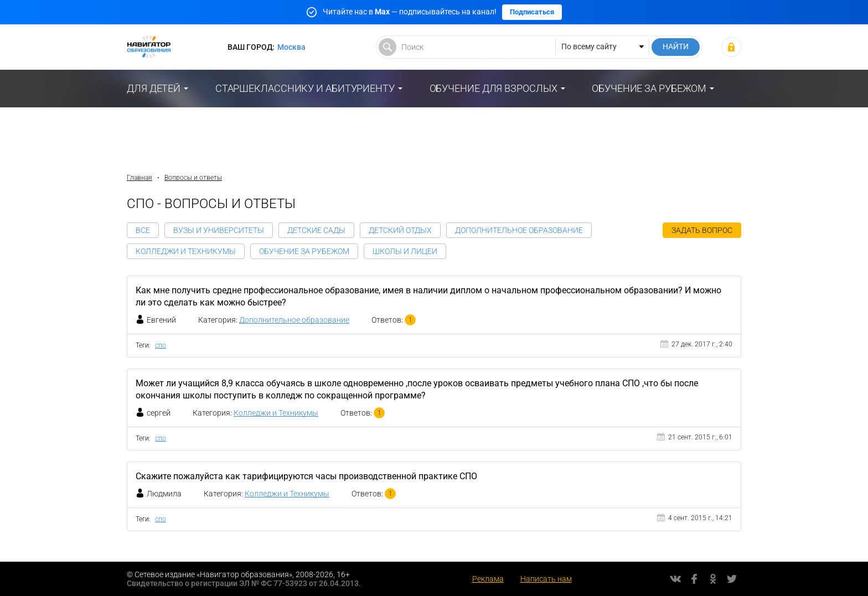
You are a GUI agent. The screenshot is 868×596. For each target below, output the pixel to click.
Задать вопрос (702, 230)
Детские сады (316, 230)
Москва (291, 47)
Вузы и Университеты (219, 230)
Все (143, 230)
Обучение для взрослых (494, 88)
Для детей (154, 88)
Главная (139, 178)
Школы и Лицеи (405, 251)
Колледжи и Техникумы (186, 251)
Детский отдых (400, 230)
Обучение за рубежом (649, 88)
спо (161, 345)
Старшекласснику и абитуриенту (305, 88)
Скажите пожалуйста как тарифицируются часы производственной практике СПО (306, 476)
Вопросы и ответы (193, 178)
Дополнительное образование (519, 230)
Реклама (488, 579)
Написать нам (546, 579)
